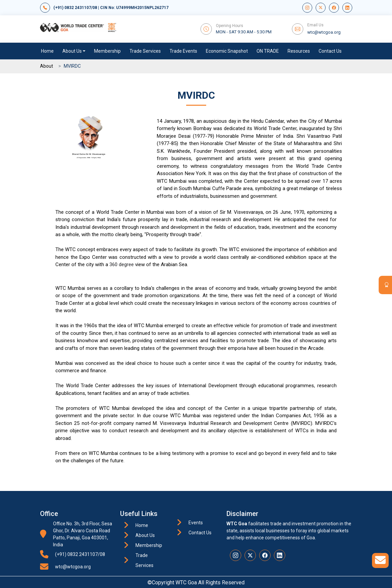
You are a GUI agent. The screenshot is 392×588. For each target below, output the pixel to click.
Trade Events (183, 51)
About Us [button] (72, 51)
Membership (107, 51)
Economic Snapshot (227, 51)
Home (47, 51)
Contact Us (330, 51)
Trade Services (145, 51)
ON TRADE (268, 51)
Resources (299, 51)
